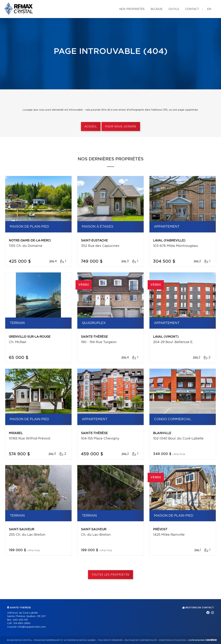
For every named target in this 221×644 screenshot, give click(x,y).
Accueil (91, 127)
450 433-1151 (20, 620)
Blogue (157, 9)
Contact (192, 9)
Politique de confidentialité (141, 640)
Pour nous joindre (121, 127)
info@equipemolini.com (32, 627)
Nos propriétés (132, 9)
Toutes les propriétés (111, 575)
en (209, 9)
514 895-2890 (22, 623)
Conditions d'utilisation (172, 640)
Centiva (211, 640)
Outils (174, 9)
